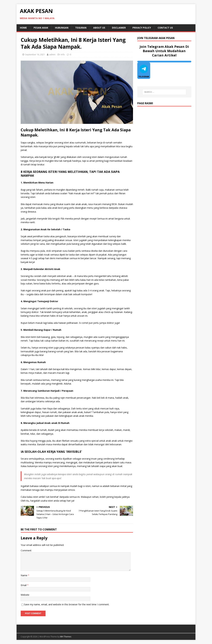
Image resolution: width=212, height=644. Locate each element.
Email (24, 585)
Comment (26, 550)
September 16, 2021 (35, 54)
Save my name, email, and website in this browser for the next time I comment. (67, 604)
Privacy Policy (142, 28)
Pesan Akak (41, 28)
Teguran (81, 28)
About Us (99, 28)
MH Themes (66, 637)
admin (52, 54)
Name (24, 575)
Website (25, 595)
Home (23, 28)
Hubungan (62, 28)
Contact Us (165, 28)
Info (63, 54)
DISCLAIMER (119, 28)
